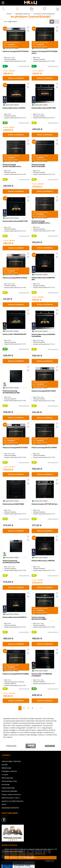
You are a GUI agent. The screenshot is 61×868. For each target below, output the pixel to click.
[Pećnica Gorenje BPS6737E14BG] (45, 474)
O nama (5, 775)
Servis (4, 804)
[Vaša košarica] (58, 9)
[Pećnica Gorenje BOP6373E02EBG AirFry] (16, 191)
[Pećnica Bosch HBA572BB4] (16, 531)
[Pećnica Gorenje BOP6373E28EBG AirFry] (45, 248)
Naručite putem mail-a (11, 798)
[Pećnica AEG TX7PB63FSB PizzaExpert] (45, 701)
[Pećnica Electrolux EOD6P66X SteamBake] (45, 361)
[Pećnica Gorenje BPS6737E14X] (45, 418)
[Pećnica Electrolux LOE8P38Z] (45, 587)
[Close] (30, 858)
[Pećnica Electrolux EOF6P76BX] (45, 135)
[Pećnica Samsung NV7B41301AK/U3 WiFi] (16, 418)
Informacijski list (24, 66)
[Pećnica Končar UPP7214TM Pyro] (45, 531)
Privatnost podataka (9, 791)
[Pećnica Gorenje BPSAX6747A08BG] (45, 644)
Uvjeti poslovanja (8, 788)
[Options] (50, 861)
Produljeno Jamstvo (9, 771)
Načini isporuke (7, 778)
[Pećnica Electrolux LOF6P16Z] (16, 135)
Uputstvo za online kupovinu (13, 801)
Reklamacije (6, 768)
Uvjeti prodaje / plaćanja (11, 761)
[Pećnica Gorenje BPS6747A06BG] (16, 701)
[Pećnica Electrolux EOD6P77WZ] (16, 248)
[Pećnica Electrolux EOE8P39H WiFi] (45, 304)
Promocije (6, 785)
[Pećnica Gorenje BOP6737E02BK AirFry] (45, 78)
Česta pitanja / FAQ (9, 781)
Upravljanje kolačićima (10, 808)
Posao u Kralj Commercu (11, 794)
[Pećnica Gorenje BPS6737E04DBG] (45, 191)
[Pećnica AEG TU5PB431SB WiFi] (16, 361)
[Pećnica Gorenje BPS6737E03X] (16, 305)
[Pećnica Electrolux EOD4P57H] (16, 644)
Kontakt (5, 765)
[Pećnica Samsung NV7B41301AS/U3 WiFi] (16, 587)
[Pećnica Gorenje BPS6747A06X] (16, 474)
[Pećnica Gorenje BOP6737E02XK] (16, 78)
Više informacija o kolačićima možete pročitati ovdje (25, 854)
